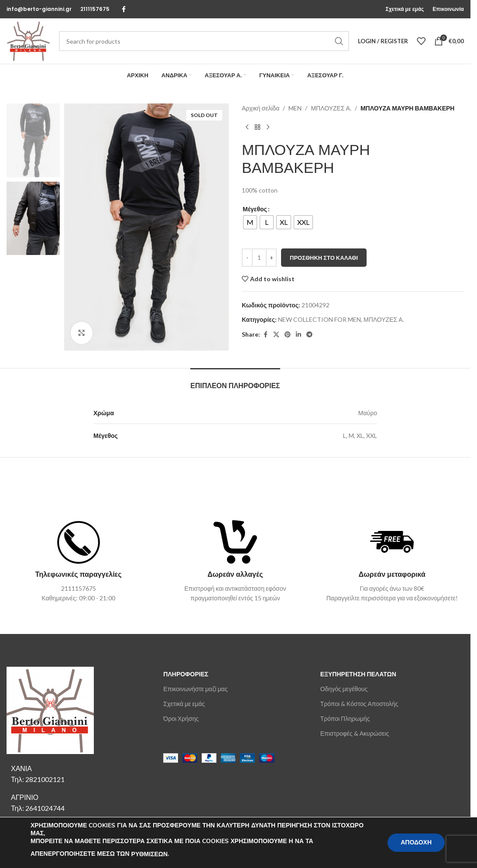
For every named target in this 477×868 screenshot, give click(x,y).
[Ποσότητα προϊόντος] (259, 258)
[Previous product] (247, 127)
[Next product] (268, 127)
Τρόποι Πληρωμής (345, 718)
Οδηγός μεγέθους (344, 689)
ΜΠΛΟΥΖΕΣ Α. (331, 108)
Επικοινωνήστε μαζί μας (195, 689)
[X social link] (276, 335)
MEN (295, 108)
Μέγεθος (255, 209)
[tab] (235, 381)
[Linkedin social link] (299, 335)
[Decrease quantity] (247, 258)
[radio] (250, 222)
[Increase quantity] (271, 258)
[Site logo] (28, 40)
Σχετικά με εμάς (184, 704)
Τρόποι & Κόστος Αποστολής (359, 704)
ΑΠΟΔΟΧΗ (416, 842)
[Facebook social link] (124, 9)
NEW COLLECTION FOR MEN (319, 319)
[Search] (204, 41)
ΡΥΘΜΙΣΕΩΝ (150, 854)
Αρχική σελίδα (261, 108)
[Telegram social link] (309, 335)
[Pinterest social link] (288, 335)
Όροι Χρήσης (181, 718)
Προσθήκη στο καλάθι (324, 258)
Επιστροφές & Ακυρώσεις (355, 733)
